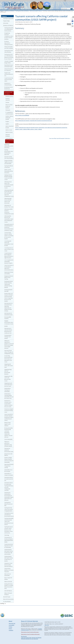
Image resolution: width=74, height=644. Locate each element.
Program (7, 121)
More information (24, 636)
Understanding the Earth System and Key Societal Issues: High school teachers (9, 552)
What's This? (47, 625)
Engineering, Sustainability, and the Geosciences (9, 146)
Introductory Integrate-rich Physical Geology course (9, 411)
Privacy (10, 629)
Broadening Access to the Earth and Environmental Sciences (9, 89)
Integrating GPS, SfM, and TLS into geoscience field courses (8, 379)
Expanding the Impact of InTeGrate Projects (9, 66)
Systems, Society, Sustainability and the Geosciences (9, 171)
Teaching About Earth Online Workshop (9, 51)
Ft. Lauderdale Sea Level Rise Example (9, 113)
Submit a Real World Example (10, 127)
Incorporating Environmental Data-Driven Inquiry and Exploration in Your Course (8, 359)
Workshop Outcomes (8, 99)
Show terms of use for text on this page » (30, 632)
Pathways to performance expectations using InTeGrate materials (8, 444)
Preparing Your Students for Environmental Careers (9, 450)
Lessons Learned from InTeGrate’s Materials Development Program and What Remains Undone (9, 417)
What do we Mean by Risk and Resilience (9, 106)
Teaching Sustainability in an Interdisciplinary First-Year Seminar (9, 29)
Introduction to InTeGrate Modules (8, 84)
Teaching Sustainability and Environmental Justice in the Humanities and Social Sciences (9, 521)
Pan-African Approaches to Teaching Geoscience (8, 43)
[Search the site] (66, 9)
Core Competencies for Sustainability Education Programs (9, 262)
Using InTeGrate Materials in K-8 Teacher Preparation (9, 570)
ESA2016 (6, 326)
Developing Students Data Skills (8, 290)
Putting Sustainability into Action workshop (9, 48)
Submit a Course (9, 130)
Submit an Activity (9, 132)
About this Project (7, 597)
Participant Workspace (8, 135)
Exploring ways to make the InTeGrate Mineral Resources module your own (8, 331)
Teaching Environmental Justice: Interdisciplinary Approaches (9, 152)
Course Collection (9, 138)
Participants (8, 110)
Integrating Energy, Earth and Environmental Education (8, 372)
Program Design (6, 21)
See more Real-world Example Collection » (60, 138)
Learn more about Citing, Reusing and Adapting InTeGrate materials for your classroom (31, 638)
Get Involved (6, 23)
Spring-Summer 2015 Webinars (8, 455)
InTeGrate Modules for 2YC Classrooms (9, 70)
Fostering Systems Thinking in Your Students (8, 337)
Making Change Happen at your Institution (7, 424)
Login (65, 1)
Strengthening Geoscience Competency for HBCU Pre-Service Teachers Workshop (9, 36)
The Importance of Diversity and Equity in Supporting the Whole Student (9, 540)
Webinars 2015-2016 (8, 582)
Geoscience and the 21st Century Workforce (9, 157)
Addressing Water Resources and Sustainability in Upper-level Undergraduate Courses (9, 219)
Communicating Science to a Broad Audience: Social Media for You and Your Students (9, 236)
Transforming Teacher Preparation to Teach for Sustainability (9, 546)
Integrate (2, 11)
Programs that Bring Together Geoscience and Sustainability (8, 162)
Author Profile (69, 24)
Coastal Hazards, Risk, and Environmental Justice (9, 80)
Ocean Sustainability (8, 439)
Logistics (7, 124)
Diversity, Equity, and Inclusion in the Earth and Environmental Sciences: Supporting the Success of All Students (8, 297)
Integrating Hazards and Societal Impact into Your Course (8, 385)
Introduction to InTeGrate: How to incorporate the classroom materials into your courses (8, 404)
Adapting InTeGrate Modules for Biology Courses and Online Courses (8, 177)
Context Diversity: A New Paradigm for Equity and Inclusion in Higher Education (9, 255)
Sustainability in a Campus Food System (9, 474)
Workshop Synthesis (9, 96)
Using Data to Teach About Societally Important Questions (8, 565)
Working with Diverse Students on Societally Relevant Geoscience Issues (9, 586)
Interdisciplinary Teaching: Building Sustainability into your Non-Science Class (9, 396)
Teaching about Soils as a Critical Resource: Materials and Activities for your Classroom (9, 57)
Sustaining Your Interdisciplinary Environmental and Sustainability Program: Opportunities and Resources (9, 496)
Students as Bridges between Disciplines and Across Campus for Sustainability (9, 460)
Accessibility (12, 625)
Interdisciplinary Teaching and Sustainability (7, 390)
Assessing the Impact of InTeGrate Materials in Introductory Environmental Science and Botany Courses (9, 227)
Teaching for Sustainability (8, 19)
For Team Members (7, 601)
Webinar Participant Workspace (8, 594)
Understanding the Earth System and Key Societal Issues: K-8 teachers (9, 559)
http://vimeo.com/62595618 (22, 115)
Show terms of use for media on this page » (30, 634)
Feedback (11, 630)
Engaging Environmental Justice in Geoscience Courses (9, 322)
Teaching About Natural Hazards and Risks (8, 504)
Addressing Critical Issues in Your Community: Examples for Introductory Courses (9, 185)
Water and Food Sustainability (8, 575)
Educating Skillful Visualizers (8, 318)
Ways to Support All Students (8, 578)
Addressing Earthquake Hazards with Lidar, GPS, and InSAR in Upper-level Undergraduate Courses (9, 193)
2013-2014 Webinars (8, 591)
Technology (7, 535)
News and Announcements (8, 599)
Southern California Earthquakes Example (9, 118)
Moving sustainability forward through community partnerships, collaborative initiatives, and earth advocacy (9, 433)
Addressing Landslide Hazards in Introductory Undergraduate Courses (9, 211)
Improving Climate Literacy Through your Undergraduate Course (9, 352)
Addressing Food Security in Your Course (9, 206)
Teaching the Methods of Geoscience (9, 167)
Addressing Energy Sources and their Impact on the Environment (8, 201)
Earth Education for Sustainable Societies (8, 314)
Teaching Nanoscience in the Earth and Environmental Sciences (9, 515)
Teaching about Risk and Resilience (22, 11)
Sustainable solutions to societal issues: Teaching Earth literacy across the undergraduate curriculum (9, 487)
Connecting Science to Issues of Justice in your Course (9, 249)
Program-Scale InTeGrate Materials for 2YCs (9, 74)
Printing (10, 627)
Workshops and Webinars (10, 11)
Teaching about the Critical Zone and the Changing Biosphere (9, 509)
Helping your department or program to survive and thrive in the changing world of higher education (9, 344)
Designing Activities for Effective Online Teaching (9, 278)
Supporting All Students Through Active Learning (9, 466)
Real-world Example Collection (36, 11)
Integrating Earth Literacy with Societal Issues (9, 366)
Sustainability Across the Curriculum (8, 471)
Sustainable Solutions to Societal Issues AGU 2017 (9, 479)
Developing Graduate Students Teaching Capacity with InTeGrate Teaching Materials (9, 284)
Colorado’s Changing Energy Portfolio (9, 62)
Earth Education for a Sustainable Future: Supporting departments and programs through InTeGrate (9, 307)
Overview (7, 102)
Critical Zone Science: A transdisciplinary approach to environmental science (9, 268)
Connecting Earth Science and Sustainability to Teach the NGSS (9, 243)
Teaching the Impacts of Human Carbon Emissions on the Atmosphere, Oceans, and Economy (9, 530)
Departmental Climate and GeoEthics (9, 273)
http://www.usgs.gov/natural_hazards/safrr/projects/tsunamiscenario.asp (34, 121)
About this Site (12, 623)
